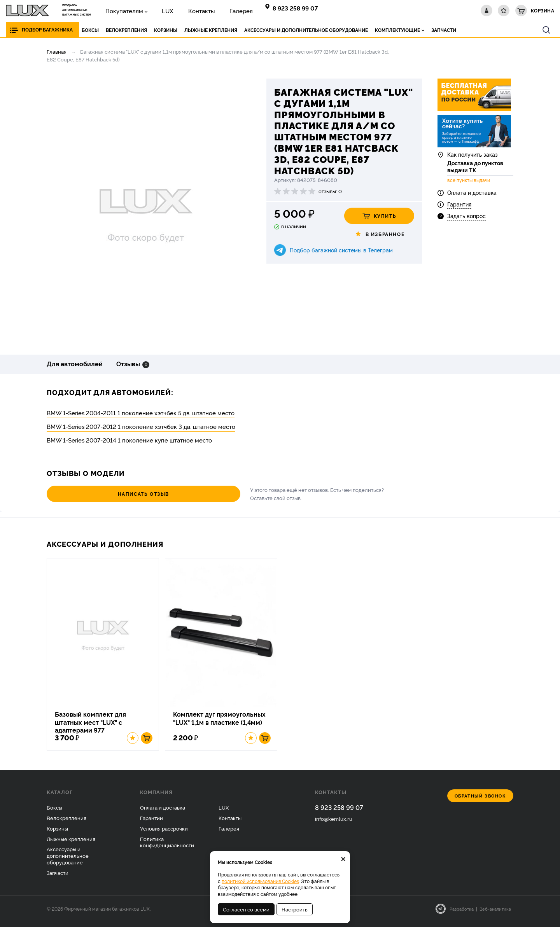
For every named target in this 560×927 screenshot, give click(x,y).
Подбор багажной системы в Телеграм (341, 250)
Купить (379, 216)
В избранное (379, 234)
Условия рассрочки (164, 834)
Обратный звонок (480, 801)
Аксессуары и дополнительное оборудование (68, 861)
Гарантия (459, 209)
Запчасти (58, 878)
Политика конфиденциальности (167, 847)
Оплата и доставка (472, 197)
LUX (157, 10)
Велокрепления (66, 823)
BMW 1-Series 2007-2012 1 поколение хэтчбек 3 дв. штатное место (141, 426)
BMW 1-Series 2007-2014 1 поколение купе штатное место (129, 440)
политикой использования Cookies (260, 881)
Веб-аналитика (495, 914)
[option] (146, 211)
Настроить (295, 909)
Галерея (218, 10)
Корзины (57, 834)
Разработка (462, 914)
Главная (57, 51)
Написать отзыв (89, 494)
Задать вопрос (466, 221)
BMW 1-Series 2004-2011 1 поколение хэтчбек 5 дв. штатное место (141, 413)
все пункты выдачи (469, 185)
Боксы (54, 813)
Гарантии (151, 823)
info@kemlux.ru (334, 825)
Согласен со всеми (246, 909)
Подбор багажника (47, 30)
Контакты (185, 10)
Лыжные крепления (71, 844)
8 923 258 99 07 (297, 8)
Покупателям (120, 10)
